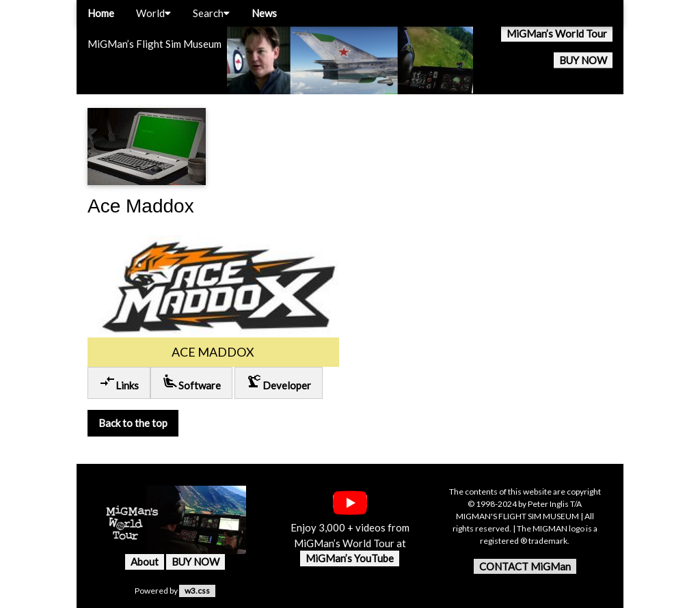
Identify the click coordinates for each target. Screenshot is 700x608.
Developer (279, 382)
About (145, 562)
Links (119, 382)
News (264, 13)
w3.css (197, 591)
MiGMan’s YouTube (350, 558)
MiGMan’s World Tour (557, 33)
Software (191, 382)
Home (101, 13)
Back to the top (133, 423)
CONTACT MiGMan (525, 566)
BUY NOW (583, 60)
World (153, 13)
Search (211, 13)
